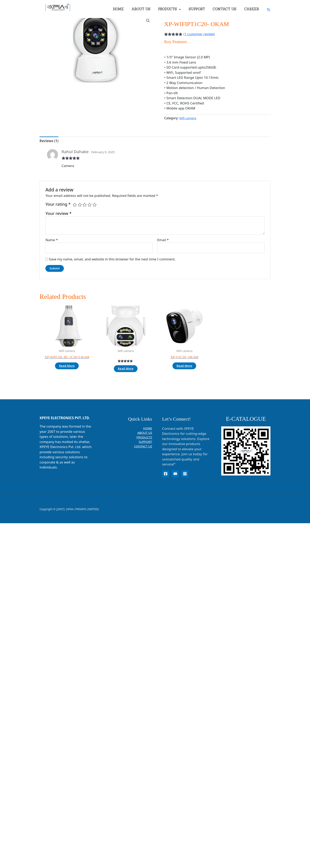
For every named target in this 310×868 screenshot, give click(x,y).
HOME (123, 9)
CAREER (252, 9)
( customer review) (199, 34)
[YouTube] (175, 474)
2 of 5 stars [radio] (80, 205)
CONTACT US (226, 9)
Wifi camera (188, 118)
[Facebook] (166, 474)
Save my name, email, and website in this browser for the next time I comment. (112, 259)
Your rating (58, 204)
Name (52, 240)
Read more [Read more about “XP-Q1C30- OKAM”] (184, 366)
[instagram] (185, 474)
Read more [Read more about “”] (126, 369)
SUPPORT (199, 9)
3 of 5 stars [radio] (85, 205)
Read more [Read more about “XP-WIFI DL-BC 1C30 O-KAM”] (67, 366)
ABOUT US (145, 9)
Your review (58, 213)
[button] (182, 9)
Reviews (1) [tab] (49, 141)
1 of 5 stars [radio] (75, 205)
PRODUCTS (173, 9)
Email (163, 240)
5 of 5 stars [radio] (95, 205)
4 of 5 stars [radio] (90, 205)
